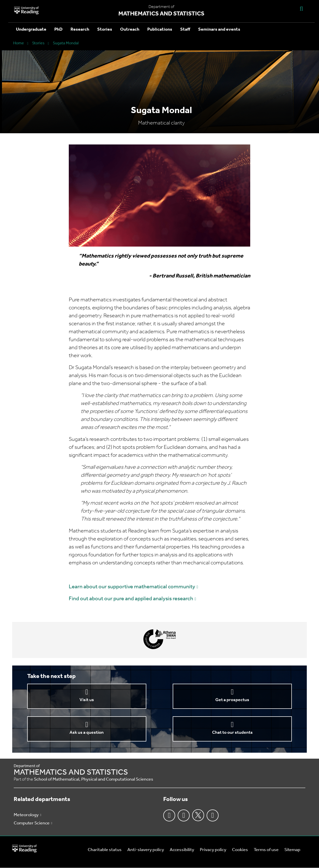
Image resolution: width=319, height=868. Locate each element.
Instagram (184, 815)
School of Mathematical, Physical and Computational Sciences (94, 779)
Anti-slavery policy (146, 850)
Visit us (87, 700)
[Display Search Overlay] (301, 8)
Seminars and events (219, 30)
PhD (58, 30)
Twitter (198, 815)
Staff (185, 30)
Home (19, 43)
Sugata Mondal (66, 43)
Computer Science (32, 823)
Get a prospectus (232, 700)
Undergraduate (31, 30)
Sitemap (292, 850)
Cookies (240, 850)
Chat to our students (232, 733)
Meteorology (26, 815)
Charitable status (105, 850)
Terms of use (266, 850)
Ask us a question (87, 733)
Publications (160, 30)
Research (80, 30)
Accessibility (182, 850)
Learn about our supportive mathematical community (132, 587)
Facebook (169, 815)
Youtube (213, 815)
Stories (105, 30)
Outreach (130, 30)
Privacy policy (213, 850)
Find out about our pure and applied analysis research (131, 599)
